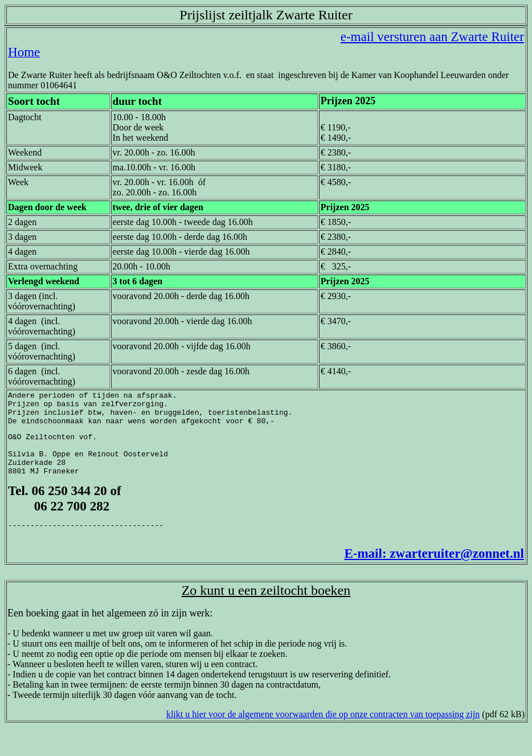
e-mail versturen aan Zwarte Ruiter (432, 36)
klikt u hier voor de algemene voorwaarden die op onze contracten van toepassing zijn (323, 733)
